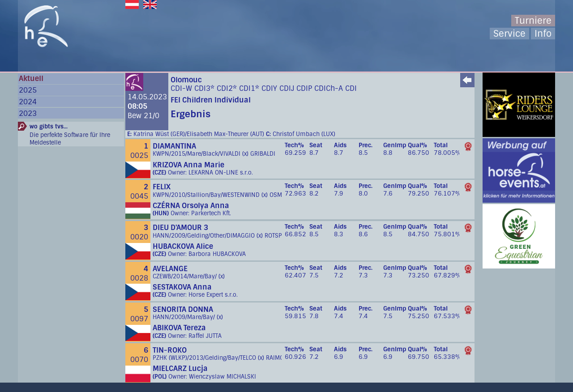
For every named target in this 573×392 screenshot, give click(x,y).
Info (543, 34)
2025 (28, 90)
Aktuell (31, 79)
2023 (28, 113)
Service (509, 34)
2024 (28, 102)
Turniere (533, 21)
